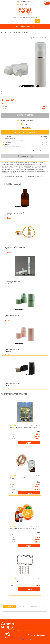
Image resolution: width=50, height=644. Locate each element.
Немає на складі (25, 115)
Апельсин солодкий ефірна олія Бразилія (23, 528)
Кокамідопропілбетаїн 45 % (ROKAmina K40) (24, 428)
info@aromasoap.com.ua (26, 2)
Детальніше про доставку (40, 150)
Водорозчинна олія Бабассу (19, 478)
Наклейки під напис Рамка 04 (19, 581)
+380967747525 (25, 4)
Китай (3, 94)
